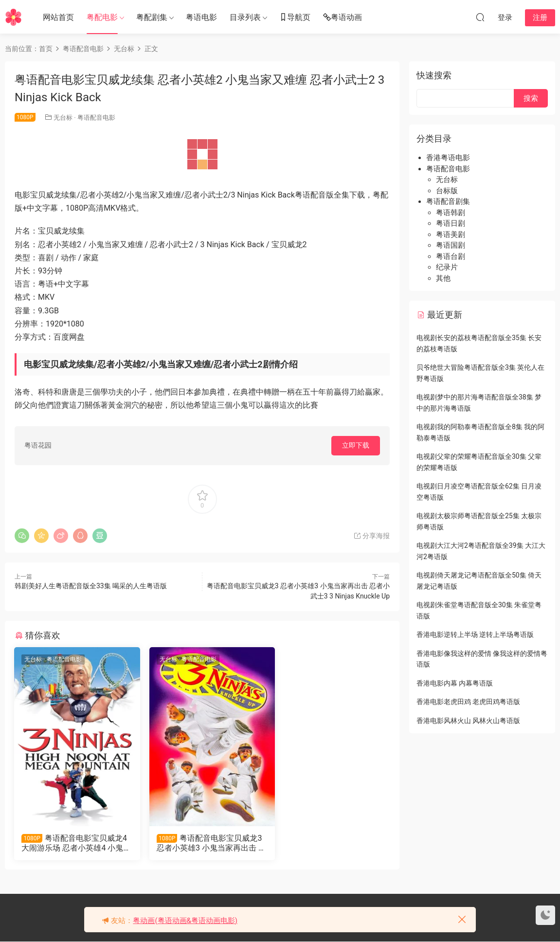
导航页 (295, 18)
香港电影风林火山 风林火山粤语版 (468, 721)
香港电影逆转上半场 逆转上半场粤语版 (475, 634)
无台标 (63, 118)
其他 (443, 278)
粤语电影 (201, 17)
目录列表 (245, 17)
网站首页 (58, 17)
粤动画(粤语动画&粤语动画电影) (185, 921)
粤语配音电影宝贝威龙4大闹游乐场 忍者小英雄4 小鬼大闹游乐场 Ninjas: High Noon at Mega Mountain (73, 843)
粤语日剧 (451, 223)
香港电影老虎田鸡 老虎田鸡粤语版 (468, 702)
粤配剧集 (152, 17)
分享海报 (371, 536)
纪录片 (447, 267)
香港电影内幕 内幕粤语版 (455, 683)
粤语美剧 (451, 235)
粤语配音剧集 (448, 201)
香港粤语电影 (448, 158)
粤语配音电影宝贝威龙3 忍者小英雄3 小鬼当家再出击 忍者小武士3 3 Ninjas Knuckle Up (202, 843)
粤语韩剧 (451, 213)
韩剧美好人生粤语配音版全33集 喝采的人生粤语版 (91, 586)
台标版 (447, 191)
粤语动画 (343, 18)
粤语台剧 (451, 256)
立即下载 (356, 445)
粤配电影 (102, 17)
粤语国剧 (451, 245)
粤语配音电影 (96, 118)
